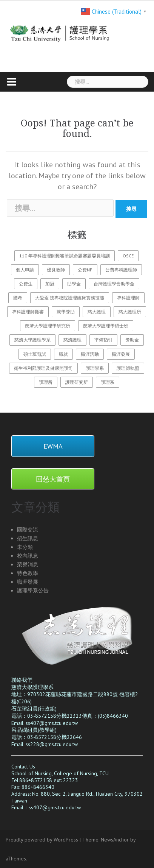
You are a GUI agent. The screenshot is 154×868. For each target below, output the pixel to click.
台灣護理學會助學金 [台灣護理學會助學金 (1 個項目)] (114, 284)
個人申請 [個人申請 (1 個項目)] (25, 270)
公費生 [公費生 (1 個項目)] (26, 284)
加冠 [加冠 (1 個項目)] (50, 284)
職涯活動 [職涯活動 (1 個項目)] (90, 354)
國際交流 (28, 530)
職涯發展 (28, 582)
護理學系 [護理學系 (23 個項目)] (95, 368)
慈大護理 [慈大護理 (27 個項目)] (97, 312)
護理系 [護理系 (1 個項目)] (108, 382)
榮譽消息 (28, 564)
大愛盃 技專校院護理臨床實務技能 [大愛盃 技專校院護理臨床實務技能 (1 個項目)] (70, 298)
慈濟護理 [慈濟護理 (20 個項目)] (72, 340)
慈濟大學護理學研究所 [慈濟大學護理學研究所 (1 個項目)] (48, 326)
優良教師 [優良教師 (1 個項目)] (56, 270)
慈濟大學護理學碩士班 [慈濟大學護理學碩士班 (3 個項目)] (106, 326)
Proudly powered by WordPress (42, 840)
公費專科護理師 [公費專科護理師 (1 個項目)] (121, 270)
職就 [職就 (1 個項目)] (63, 354)
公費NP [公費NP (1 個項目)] (85, 270)
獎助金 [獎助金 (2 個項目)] (132, 340)
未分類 (25, 547)
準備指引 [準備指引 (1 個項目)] (103, 340)
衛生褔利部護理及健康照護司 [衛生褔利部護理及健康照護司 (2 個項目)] (43, 368)
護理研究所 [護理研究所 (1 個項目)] (77, 382)
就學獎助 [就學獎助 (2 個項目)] (66, 312)
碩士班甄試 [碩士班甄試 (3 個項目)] (35, 354)
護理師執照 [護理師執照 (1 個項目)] (128, 368)
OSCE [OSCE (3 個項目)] (128, 256)
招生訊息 (28, 538)
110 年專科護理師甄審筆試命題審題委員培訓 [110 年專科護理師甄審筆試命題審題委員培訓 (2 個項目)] (65, 256)
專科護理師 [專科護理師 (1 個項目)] (128, 298)
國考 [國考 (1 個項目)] (18, 298)
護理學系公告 (33, 591)
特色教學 (28, 573)
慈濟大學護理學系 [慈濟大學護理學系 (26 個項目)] (32, 340)
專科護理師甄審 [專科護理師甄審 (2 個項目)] (28, 312)
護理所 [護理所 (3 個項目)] (46, 382)
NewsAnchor (115, 840)
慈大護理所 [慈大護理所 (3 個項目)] (130, 312)
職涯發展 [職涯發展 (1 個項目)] (121, 354)
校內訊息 (28, 556)
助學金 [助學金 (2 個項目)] (74, 284)
